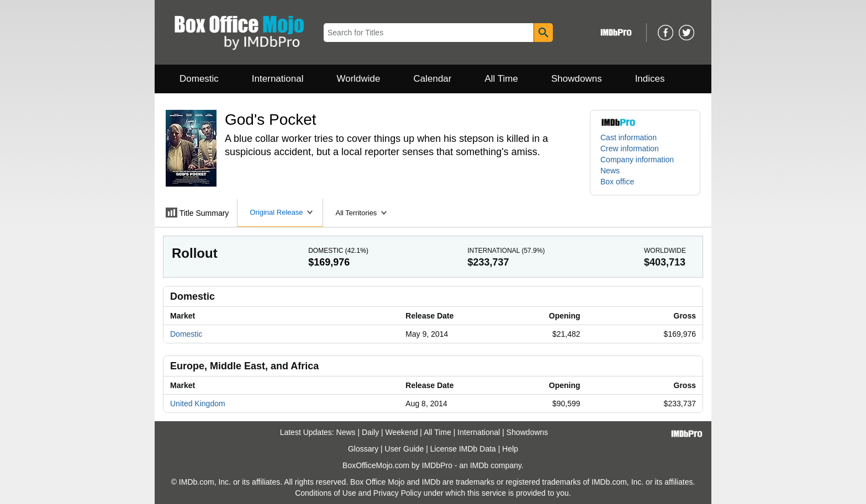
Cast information (629, 137)
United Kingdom (198, 404)
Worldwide (358, 79)
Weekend (402, 432)
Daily (370, 432)
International (278, 79)
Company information (637, 160)
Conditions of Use (326, 493)
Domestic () (338, 251)
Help (510, 449)
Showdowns (577, 79)
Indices (650, 79)
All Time (501, 79)
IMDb (479, 465)
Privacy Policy (397, 493)
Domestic (199, 79)
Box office (617, 182)
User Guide (405, 449)
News (610, 171)
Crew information (630, 148)
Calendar (433, 79)
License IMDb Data (463, 449)
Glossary (363, 449)
